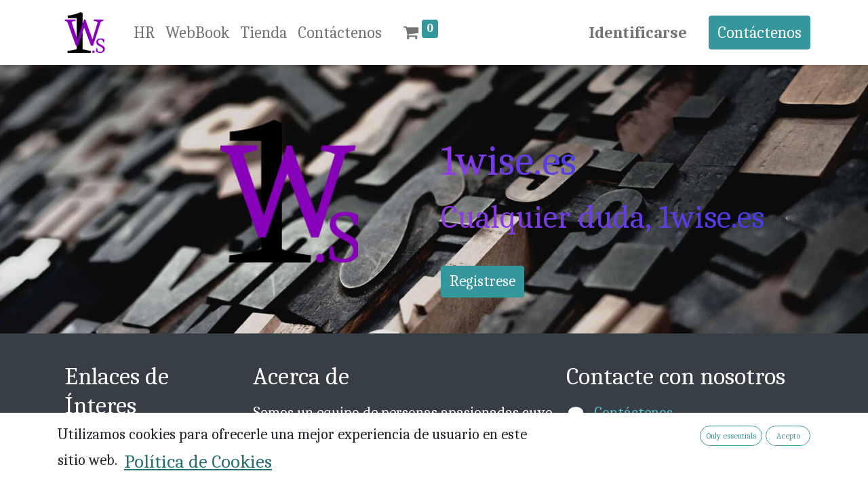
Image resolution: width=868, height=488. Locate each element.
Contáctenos (759, 33)
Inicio (82, 442)
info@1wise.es (638, 435)
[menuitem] (144, 33)
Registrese (482, 281)
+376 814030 (634, 457)
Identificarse (638, 33)
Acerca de (95, 464)
